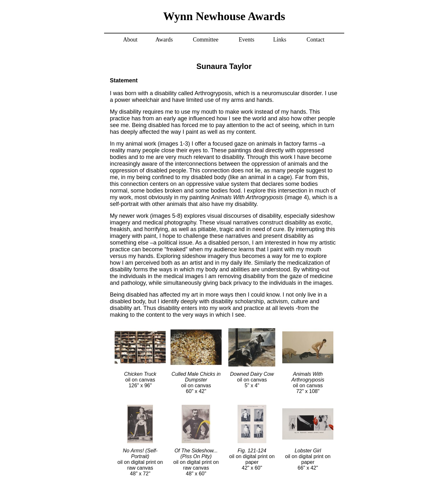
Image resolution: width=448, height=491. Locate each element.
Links (280, 40)
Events (247, 40)
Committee (206, 40)
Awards (164, 40)
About (130, 40)
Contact (315, 40)
